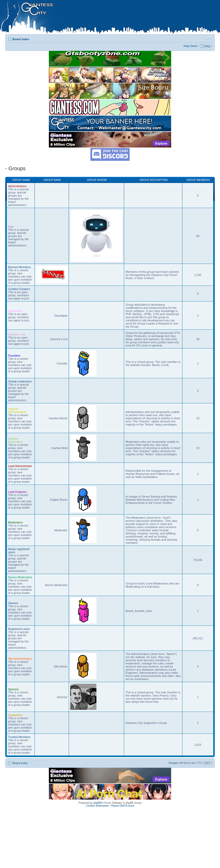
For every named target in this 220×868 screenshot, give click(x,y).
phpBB (97, 803)
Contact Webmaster (97, 806)
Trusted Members (19, 737)
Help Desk (190, 46)
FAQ (207, 46)
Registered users (19, 629)
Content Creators (19, 289)
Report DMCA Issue (123, 806)
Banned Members (19, 267)
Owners (13, 603)
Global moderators (20, 381)
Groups (173, 763)
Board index (21, 39)
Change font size (208, 38)
